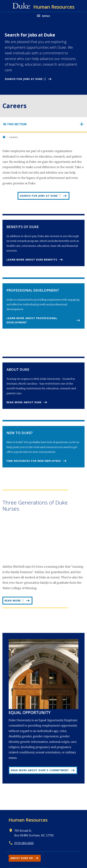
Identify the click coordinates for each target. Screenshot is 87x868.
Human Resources (28, 820)
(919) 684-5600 (24, 843)
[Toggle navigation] (43, 124)
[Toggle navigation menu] (43, 16)
